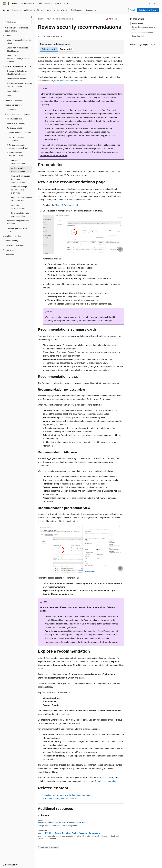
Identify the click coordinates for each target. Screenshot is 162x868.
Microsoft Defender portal (66, 205)
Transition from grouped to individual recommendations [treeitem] (21, 179)
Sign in (156, 3)
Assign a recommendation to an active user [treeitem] (21, 199)
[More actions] (122, 19)
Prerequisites (137, 24)
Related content (138, 36)
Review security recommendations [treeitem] (19, 170)
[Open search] (150, 3)
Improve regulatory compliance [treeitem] (17, 139)
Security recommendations (70, 81)
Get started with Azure (148, 10)
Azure (49, 19)
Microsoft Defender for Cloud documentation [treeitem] (16, 29)
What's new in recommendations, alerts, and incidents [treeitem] (19, 59)
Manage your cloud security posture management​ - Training (63, 822)
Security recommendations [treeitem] (18, 162)
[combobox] (17, 22)
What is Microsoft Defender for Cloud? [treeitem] (19, 42)
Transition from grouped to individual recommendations (67, 795)
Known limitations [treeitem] (14, 91)
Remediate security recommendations (60, 799)
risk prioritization (112, 172)
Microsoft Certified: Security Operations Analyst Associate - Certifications (69, 833)
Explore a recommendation (142, 33)
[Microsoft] (5, 3)
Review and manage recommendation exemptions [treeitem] (19, 190)
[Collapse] (31, 17)
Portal (132, 10)
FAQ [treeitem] (9, 96)
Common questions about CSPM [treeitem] (17, 230)
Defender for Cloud (63, 19)
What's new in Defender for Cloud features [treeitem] (18, 49)
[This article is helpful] (152, 45)
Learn (41, 19)
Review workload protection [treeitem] (20, 133)
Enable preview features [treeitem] (17, 79)
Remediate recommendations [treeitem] (18, 207)
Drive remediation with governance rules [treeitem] (20, 215)
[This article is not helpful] (155, 45)
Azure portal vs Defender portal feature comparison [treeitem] (19, 85)
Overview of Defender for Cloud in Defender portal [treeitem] (17, 73)
